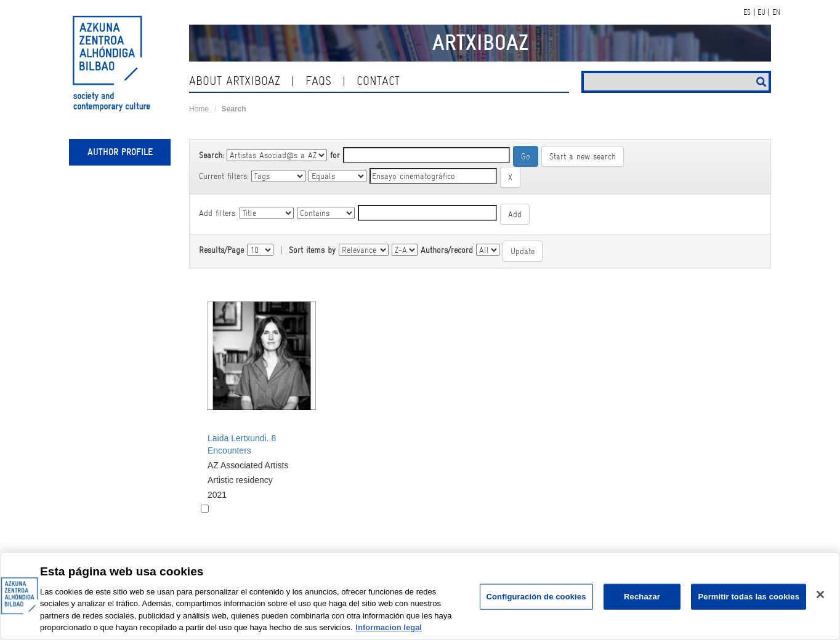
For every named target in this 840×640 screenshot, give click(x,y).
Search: (211, 155)
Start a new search (583, 156)
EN (776, 12)
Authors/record (447, 250)
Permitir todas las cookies (749, 597)
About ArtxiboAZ (235, 81)
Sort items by (312, 250)
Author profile (120, 152)
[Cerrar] (820, 594)
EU (761, 12)
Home (199, 109)
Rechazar (642, 597)
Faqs (318, 81)
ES (747, 12)
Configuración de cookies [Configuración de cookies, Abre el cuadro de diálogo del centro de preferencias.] (536, 597)
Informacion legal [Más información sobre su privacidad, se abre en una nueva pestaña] (389, 627)
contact (378, 81)
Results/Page (221, 250)
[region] (420, 596)
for (335, 155)
